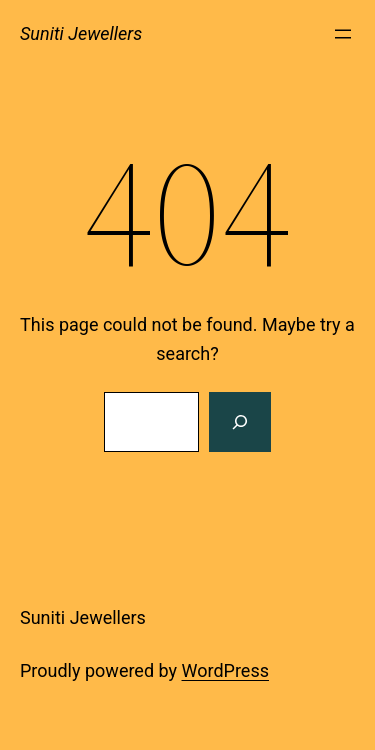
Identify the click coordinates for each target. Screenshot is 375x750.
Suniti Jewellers (81, 33)
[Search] (240, 422)
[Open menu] (343, 34)
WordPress (225, 670)
